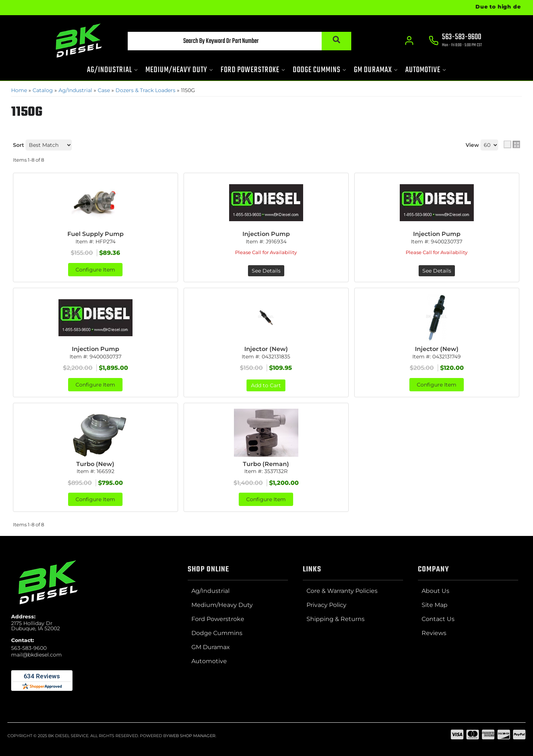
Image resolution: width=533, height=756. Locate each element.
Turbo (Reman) (266, 464)
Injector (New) (266, 349)
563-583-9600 (29, 648)
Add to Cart (266, 385)
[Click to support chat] (455, 41)
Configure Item (95, 270)
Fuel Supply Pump (95, 234)
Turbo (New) (95, 464)
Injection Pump (266, 234)
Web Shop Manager (192, 736)
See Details (266, 271)
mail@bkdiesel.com (36, 655)
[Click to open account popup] (409, 41)
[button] (239, 41)
